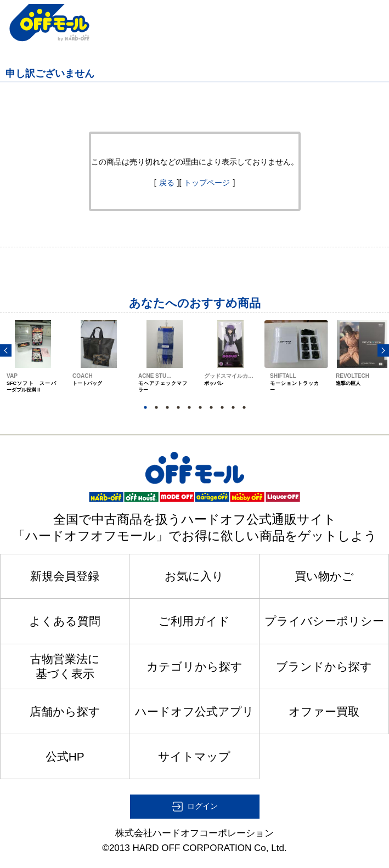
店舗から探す (65, 711)
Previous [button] (6, 350)
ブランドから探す (324, 666)
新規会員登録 (65, 576)
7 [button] (211, 407)
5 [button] (189, 407)
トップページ (207, 183)
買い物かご (324, 576)
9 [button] (233, 407)
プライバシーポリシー (324, 621)
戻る (167, 183)
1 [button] (145, 407)
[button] (195, 807)
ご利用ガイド (194, 621)
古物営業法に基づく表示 (65, 666)
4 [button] (178, 407)
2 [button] (156, 407)
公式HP (65, 756)
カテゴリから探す (194, 666)
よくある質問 (65, 621)
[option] (33, 367)
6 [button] (200, 407)
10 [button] (244, 407)
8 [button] (222, 407)
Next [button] (383, 350)
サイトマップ (194, 756)
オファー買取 (324, 711)
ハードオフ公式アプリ (194, 711)
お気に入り (194, 576)
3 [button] (167, 407)
